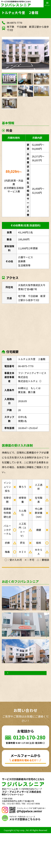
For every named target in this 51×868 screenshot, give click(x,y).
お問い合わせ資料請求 (29, 575)
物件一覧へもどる (25, 700)
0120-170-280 (29, 766)
